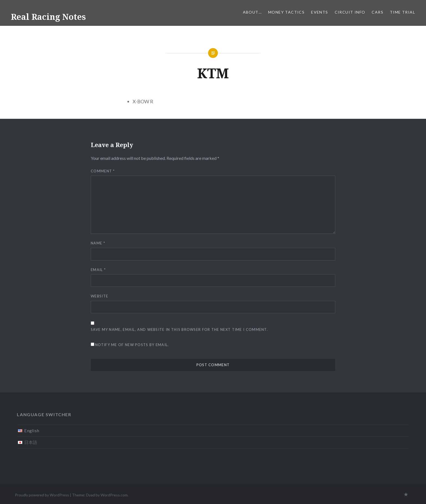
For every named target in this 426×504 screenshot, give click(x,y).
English (32, 430)
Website (99, 296)
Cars (378, 12)
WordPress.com (114, 495)
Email (98, 270)
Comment (103, 171)
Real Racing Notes (48, 17)
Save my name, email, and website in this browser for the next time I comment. (179, 329)
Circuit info (350, 12)
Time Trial (402, 12)
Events (319, 12)
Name (98, 243)
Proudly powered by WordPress (42, 495)
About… (252, 12)
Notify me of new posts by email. (132, 345)
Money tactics (286, 12)
